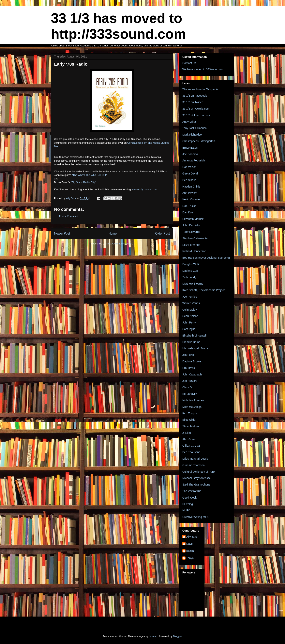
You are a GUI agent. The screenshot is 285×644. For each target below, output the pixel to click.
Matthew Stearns (193, 284)
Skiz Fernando (191, 245)
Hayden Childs (191, 187)
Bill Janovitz (190, 394)
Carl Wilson (189, 167)
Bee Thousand (191, 452)
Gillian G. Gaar (192, 446)
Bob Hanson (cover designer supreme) (206, 258)
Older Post (162, 233)
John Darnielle (191, 225)
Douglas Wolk (191, 264)
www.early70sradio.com (145, 189)
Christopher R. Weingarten (199, 141)
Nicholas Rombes (193, 400)
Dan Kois (188, 212)
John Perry (189, 322)
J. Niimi (187, 433)
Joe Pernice (190, 297)
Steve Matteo (191, 426)
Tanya (190, 558)
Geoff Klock (189, 498)
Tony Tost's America (195, 128)
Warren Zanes (191, 303)
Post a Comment (69, 216)
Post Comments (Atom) (120, 244)
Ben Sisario (189, 180)
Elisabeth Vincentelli (195, 336)
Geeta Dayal (190, 173)
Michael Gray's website (197, 478)
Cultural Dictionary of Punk (199, 472)
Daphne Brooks (192, 361)
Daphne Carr (190, 271)
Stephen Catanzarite (195, 238)
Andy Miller (189, 122)
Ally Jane (192, 537)
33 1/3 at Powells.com (196, 109)
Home (113, 233)
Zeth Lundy (189, 277)
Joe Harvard (190, 381)
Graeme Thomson (194, 465)
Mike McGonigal (192, 407)
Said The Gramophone (196, 485)
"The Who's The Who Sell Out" (89, 175)
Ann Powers (190, 193)
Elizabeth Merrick (193, 219)
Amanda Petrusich (194, 160)
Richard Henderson (194, 251)
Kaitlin (190, 551)
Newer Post (62, 233)
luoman (153, 636)
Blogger (177, 636)
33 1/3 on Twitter (193, 102)
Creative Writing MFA (195, 517)
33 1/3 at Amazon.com (196, 115)
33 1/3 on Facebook (195, 96)
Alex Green (189, 439)
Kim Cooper (190, 413)
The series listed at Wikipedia (200, 89)
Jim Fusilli (188, 355)
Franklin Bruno (191, 342)
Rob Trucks (189, 206)
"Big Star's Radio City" (83, 182)
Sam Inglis (189, 329)
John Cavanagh (192, 374)
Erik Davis (189, 368)
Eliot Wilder (189, 420)
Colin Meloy (190, 310)
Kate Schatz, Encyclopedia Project (203, 290)
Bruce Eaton (190, 148)
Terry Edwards (191, 232)
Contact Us (189, 63)
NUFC (186, 510)
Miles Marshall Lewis (195, 459)
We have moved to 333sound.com (203, 69)
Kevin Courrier (191, 199)
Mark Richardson (193, 135)
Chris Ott (188, 387)
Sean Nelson (190, 316)
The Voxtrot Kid (192, 491)
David (190, 544)
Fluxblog (188, 504)
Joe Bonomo (190, 154)
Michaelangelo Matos (195, 348)
